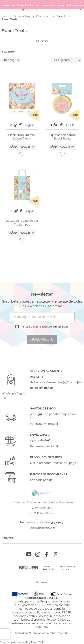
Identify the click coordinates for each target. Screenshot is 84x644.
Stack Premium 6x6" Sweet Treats (22, 137)
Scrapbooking (22, 16)
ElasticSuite (38, 642)
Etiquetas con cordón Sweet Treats (62, 137)
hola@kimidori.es (46, 528)
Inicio (5, 16)
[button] (22, 154)
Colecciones (44, 16)
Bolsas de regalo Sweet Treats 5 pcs (22, 222)
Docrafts (62, 16)
